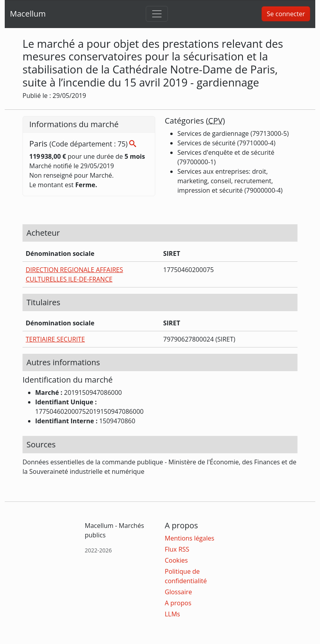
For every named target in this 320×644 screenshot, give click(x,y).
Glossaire (178, 592)
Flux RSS (177, 549)
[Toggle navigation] (157, 14)
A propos (178, 603)
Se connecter (286, 14)
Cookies (176, 560)
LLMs (172, 614)
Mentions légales (189, 538)
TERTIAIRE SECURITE (55, 339)
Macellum (28, 14)
